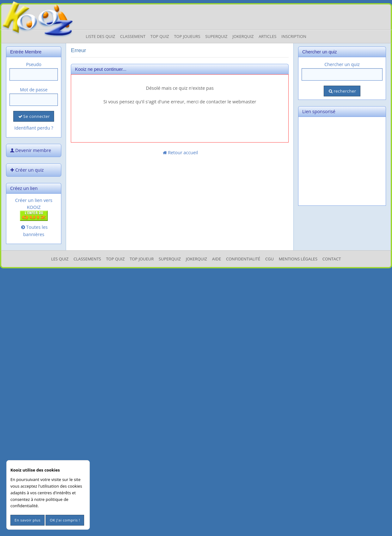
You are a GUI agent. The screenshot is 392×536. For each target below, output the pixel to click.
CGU (269, 259)
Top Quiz (160, 36)
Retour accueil (180, 152)
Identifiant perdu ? (34, 128)
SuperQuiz (170, 259)
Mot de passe (34, 90)
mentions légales (298, 259)
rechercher (342, 91)
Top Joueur (142, 259)
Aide (217, 259)
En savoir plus (28, 520)
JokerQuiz (243, 36)
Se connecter (34, 116)
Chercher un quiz (342, 64)
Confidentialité (243, 259)
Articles (267, 36)
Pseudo (34, 64)
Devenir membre (30, 150)
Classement (133, 36)
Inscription (294, 36)
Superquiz (216, 36)
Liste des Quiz (100, 36)
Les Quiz (60, 259)
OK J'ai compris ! (65, 520)
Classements (87, 259)
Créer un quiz (26, 170)
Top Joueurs (187, 36)
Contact (332, 259)
